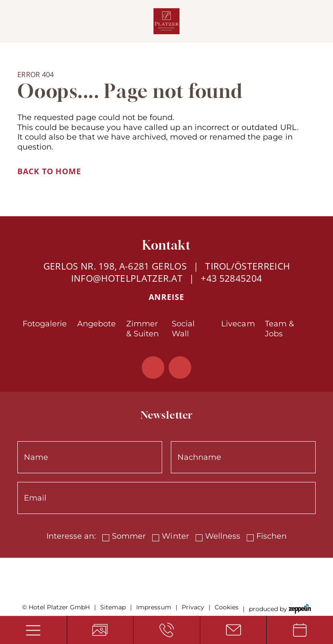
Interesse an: (71, 536)
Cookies (227, 607)
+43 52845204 (231, 278)
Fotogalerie (45, 324)
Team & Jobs (279, 329)
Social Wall (183, 329)
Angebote (96, 324)
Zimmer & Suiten (142, 329)
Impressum (153, 607)
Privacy (193, 607)
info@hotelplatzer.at (127, 278)
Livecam (238, 324)
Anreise (166, 297)
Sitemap (113, 607)
